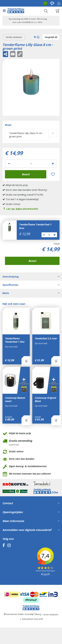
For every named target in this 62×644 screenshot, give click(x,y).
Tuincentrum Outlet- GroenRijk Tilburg (23, 614)
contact (52, 3)
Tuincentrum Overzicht (32, 619)
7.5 (45, 3)
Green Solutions (51, 615)
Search (46, 11)
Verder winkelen (14, 37)
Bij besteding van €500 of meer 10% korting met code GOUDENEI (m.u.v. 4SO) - (28, 21)
